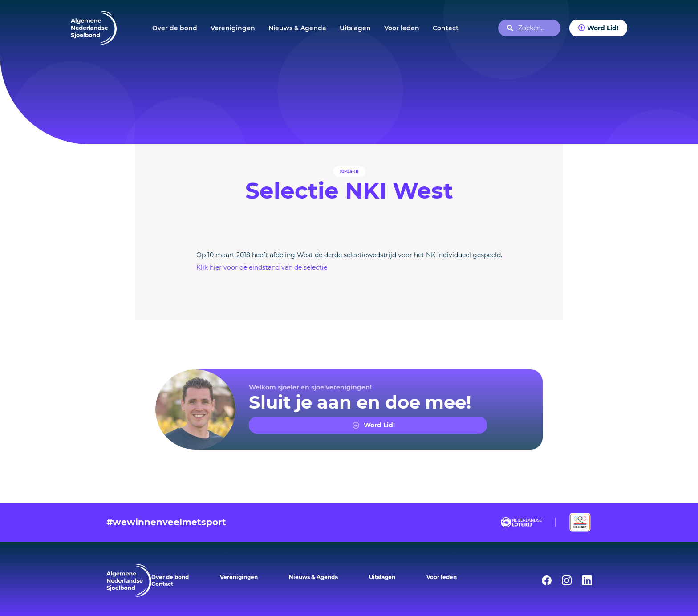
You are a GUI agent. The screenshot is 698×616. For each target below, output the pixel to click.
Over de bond (175, 28)
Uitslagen (355, 28)
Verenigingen (233, 28)
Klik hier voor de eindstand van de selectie (262, 267)
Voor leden (402, 28)
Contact (446, 28)
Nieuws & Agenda (297, 28)
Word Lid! (603, 28)
